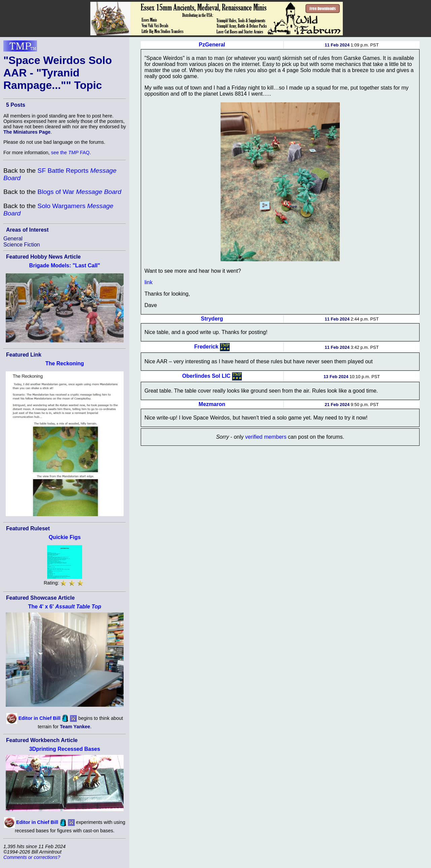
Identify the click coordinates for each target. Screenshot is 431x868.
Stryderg (212, 319)
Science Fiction (22, 245)
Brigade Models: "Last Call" (65, 265)
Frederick (206, 347)
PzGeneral (212, 45)
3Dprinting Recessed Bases (65, 749)
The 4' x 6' (64, 607)
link (148, 282)
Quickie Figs (64, 537)
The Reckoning (65, 363)
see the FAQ (70, 153)
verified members (266, 437)
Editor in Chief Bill (40, 718)
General (13, 239)
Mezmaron (212, 404)
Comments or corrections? (32, 857)
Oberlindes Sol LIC (206, 376)
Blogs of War (79, 192)
